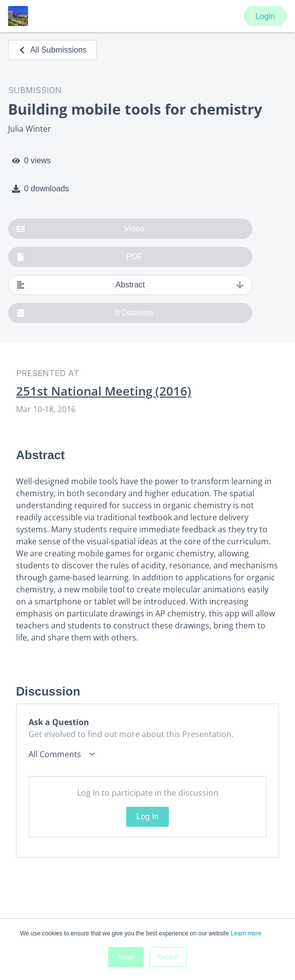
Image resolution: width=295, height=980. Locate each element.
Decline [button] (168, 957)
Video (80, 229)
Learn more (246, 933)
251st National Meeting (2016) (104, 391)
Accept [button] (126, 957)
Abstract (130, 285)
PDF (79, 257)
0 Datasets (85, 313)
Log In (147, 816)
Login (265, 16)
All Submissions (52, 50)
